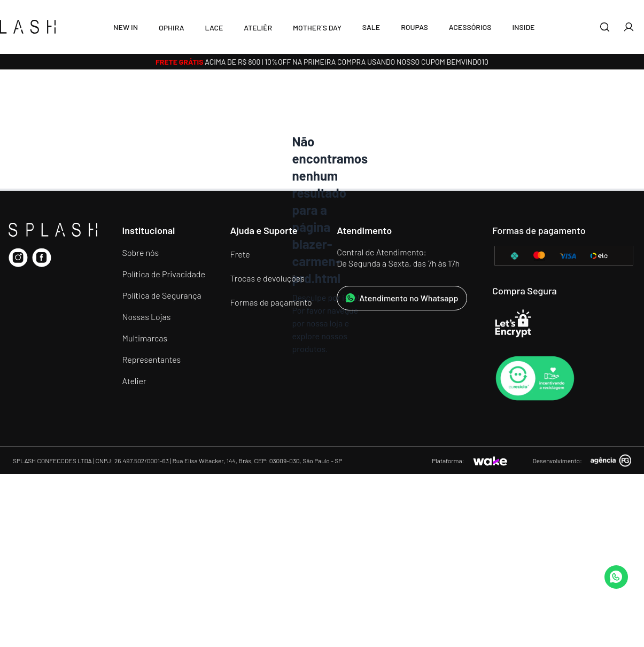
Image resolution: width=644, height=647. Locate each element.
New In (126, 27)
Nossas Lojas (147, 317)
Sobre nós (141, 252)
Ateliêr (258, 28)
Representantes (152, 359)
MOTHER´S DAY (317, 28)
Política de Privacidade (164, 274)
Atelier (134, 381)
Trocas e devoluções (267, 278)
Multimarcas (145, 338)
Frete (240, 254)
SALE (371, 27)
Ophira (172, 28)
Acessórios (470, 27)
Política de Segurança (162, 295)
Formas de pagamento (271, 302)
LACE (214, 28)
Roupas (414, 27)
